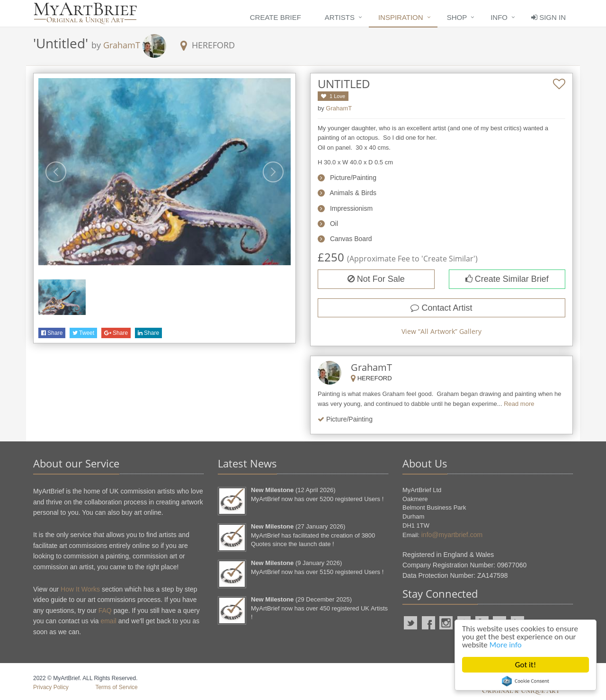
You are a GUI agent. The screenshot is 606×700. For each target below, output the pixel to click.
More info (506, 645)
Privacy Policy (51, 687)
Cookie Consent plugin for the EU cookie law (526, 681)
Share (52, 333)
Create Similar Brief (507, 279)
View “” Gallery (441, 331)
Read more (519, 404)
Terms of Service (116, 687)
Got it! (526, 665)
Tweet (83, 333)
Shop (457, 17)
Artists (340, 17)
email (108, 621)
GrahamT (122, 45)
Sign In (548, 17)
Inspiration (401, 17)
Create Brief (276, 17)
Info (499, 17)
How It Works (80, 589)
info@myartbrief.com (452, 535)
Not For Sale (376, 279)
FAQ (105, 610)
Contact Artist (441, 308)
